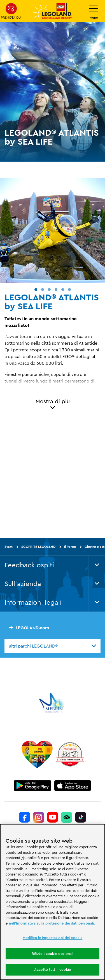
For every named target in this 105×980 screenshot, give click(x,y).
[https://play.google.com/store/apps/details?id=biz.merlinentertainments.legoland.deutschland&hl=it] (32, 786)
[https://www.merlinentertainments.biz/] (53, 703)
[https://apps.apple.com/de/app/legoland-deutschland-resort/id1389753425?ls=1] (73, 786)
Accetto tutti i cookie (53, 969)
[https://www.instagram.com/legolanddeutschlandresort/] (39, 817)
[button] (36, 290)
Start (9, 547)
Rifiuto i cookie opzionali (53, 954)
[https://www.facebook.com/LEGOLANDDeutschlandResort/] (25, 817)
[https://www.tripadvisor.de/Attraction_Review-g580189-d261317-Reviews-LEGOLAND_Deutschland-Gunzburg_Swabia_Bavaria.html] (67, 817)
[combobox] (53, 646)
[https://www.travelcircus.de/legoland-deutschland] (70, 754)
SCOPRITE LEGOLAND (38, 547)
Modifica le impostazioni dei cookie (53, 938)
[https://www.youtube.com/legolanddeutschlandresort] (53, 817)
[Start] (37, 754)
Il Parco (70, 547)
